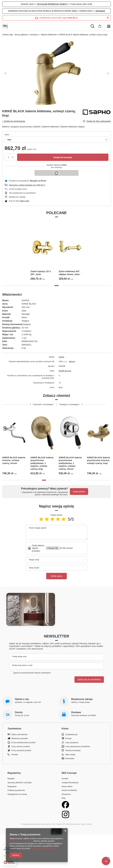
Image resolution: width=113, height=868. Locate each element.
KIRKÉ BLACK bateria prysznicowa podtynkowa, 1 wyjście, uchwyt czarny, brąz (42, 463)
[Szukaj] (92, 26)
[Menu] (109, 26)
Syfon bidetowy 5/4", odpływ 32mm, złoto (70, 273)
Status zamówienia (19, 734)
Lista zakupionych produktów (78, 746)
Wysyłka (11, 779)
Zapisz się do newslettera (89, 680)
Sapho (62, 357)
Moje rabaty (70, 754)
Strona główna (21, 35)
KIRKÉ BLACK (65, 371)
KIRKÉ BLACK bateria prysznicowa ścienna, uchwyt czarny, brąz (99, 460)
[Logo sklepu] (5, 26)
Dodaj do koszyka (63, 157)
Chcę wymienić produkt (21, 750)
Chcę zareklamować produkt (23, 742)
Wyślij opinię (56, 576)
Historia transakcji (73, 750)
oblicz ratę (24, 201)
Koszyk (68, 738)
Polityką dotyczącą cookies (21, 841)
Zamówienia (14, 729)
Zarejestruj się (71, 734)
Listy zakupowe (72, 742)
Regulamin (12, 786)
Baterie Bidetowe (49, 35)
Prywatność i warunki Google (43, 848)
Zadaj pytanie (79, 492)
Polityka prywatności (16, 790)
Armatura (34, 35)
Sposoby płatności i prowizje (19, 782)
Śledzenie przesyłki (19, 738)
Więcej (72, 361)
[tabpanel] (42, 251)
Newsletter (56, 636)
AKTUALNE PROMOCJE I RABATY (52, 4)
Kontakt (15, 754)
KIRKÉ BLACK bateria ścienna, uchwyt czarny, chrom (14, 460)
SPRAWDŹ (100, 11)
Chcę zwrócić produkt (20, 746)
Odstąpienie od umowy (17, 794)
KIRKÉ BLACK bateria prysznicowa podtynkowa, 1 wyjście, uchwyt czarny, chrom (70, 463)
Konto (65, 729)
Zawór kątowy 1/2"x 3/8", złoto (41, 273)
